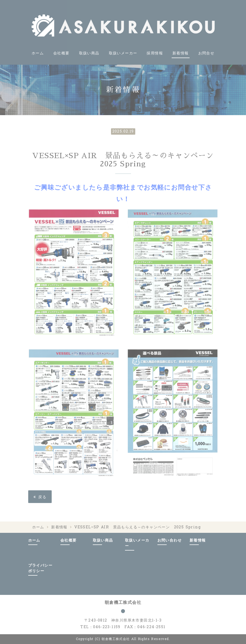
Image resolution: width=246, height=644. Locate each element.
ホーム (38, 53)
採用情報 (155, 53)
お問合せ (206, 53)
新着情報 (181, 53)
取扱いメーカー (123, 53)
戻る (40, 497)
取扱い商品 (89, 53)
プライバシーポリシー (40, 568)
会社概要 (61, 53)
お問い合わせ (170, 540)
